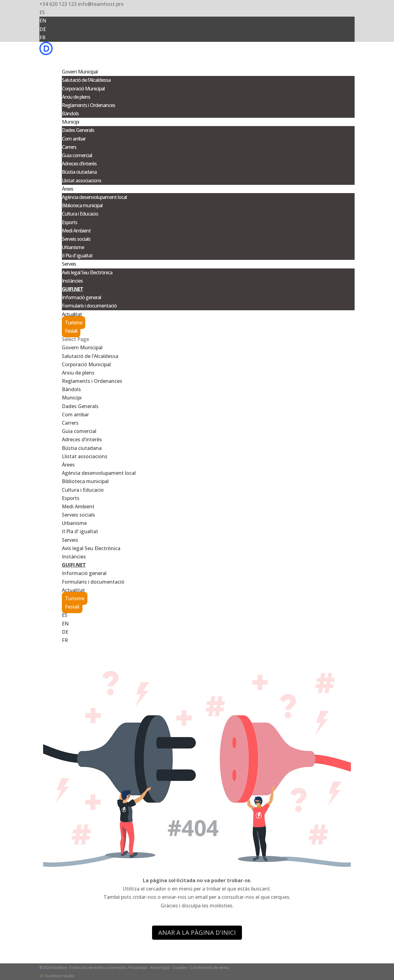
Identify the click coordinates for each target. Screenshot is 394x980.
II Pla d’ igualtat (77, 256)
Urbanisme (73, 247)
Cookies (180, 968)
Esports (70, 222)
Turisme (74, 323)
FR (42, 38)
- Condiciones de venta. (209, 968)
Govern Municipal (82, 347)
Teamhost (53, 976)
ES (42, 12)
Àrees (68, 465)
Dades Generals (78, 130)
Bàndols (70, 113)
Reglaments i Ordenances (88, 105)
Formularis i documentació (89, 306)
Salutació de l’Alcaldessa (86, 80)
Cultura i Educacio (80, 214)
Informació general (81, 297)
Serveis (70, 540)
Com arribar (74, 139)
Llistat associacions (82, 181)
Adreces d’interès (79, 164)
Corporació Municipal (83, 89)
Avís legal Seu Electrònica (87, 272)
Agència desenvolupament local (94, 197)
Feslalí (71, 331)
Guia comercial (77, 155)
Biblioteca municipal (82, 205)
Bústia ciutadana (79, 172)
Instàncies (72, 281)
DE (43, 29)
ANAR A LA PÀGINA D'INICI (197, 932)
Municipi (72, 398)
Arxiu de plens (76, 97)
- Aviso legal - (160, 968)
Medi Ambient (76, 231)
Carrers (69, 147)
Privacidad (138, 968)
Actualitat (73, 590)
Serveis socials (76, 239)
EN (43, 21)
